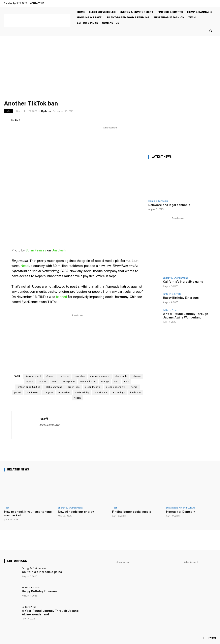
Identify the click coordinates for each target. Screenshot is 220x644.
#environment (33, 376)
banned (61, 297)
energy (105, 382)
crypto (30, 382)
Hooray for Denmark (181, 512)
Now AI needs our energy (76, 512)
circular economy (100, 376)
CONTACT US (37, 3)
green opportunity (116, 387)
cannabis (80, 376)
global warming (54, 387)
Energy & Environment (175, 278)
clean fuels (121, 376)
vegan (77, 398)
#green (50, 376)
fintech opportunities (29, 387)
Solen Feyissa (36, 250)
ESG (116, 382)
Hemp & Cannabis (158, 201)
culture (42, 382)
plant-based (33, 392)
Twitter (212, 638)
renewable (64, 392)
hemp (134, 387)
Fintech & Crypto (172, 294)
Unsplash (59, 250)
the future (135, 392)
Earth (55, 382)
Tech (9, 111)
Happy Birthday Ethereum (178, 298)
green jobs (74, 387)
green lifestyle (93, 387)
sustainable (101, 392)
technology (119, 392)
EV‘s (126, 382)
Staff (17, 120)
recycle (49, 392)
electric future (88, 382)
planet (18, 392)
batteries (64, 376)
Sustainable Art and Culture (181, 508)
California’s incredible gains (180, 282)
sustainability (82, 392)
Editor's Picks (170, 310)
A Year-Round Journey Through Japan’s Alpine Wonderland (182, 315)
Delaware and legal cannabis (169, 205)
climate (137, 376)
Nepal (25, 266)
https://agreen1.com (50, 425)
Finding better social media (132, 512)
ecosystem (69, 382)
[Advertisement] (110, 66)
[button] (211, 31)
